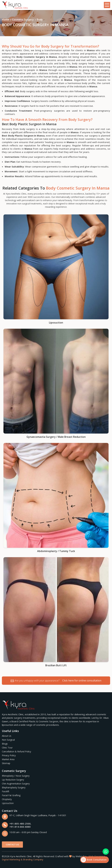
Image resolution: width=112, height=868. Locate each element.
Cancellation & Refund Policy (16, 751)
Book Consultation (94, 860)
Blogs (5, 744)
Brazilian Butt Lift (56, 665)
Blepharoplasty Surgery (14, 787)
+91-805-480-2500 (20, 824)
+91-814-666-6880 (20, 827)
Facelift (6, 791)
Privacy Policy (9, 755)
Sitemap (6, 763)
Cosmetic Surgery (23, 20)
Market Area (8, 759)
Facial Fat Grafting (11, 795)
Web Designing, (97, 856)
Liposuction (56, 323)
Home (5, 20)
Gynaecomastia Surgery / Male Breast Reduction (56, 437)
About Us (7, 736)
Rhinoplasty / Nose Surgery (16, 776)
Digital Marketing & (12, 859)
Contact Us (12, 845)
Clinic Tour (7, 748)
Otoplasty (7, 799)
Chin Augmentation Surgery (16, 784)
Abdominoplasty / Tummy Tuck (56, 551)
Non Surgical (8, 740)
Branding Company (33, 859)
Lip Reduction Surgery (13, 780)
